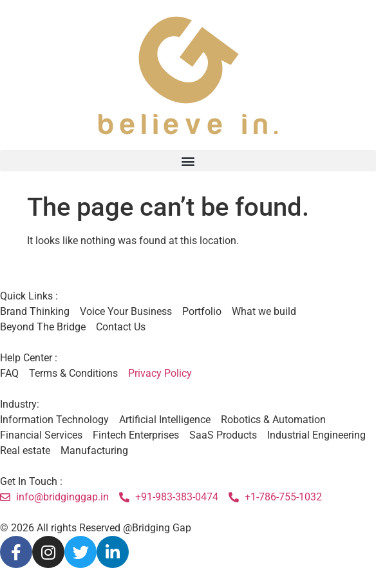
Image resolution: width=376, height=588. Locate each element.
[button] (188, 161)
